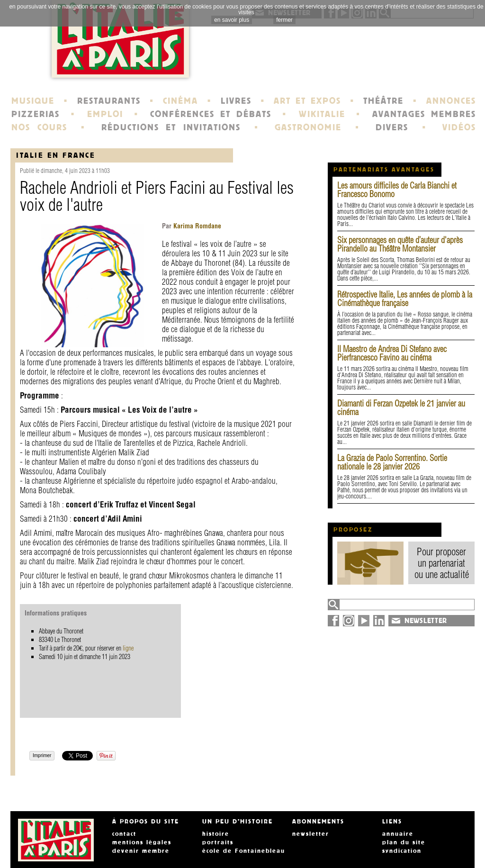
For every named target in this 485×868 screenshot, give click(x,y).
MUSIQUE (33, 101)
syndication (402, 851)
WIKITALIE (322, 114)
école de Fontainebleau (244, 851)
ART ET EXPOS (307, 101)
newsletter (311, 834)
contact (124, 834)
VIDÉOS (459, 127)
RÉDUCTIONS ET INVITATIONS (171, 127)
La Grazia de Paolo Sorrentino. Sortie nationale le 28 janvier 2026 (392, 462)
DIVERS (392, 127)
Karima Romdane (196, 226)
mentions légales (142, 842)
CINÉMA (180, 101)
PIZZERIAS (36, 114)
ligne (128, 648)
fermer (284, 20)
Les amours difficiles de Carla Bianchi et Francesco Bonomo (397, 190)
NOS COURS (39, 127)
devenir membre (141, 851)
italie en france (56, 155)
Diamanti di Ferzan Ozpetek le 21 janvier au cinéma (401, 408)
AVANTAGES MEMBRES (424, 114)
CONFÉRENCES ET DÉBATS (211, 114)
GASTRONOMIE (308, 127)
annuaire (398, 834)
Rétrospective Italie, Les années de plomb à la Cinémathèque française (405, 299)
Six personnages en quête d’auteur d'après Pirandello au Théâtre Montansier (400, 244)
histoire (216, 834)
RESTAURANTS (109, 101)
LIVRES (236, 101)
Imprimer (42, 755)
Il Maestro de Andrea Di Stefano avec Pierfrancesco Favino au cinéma (392, 353)
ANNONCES (451, 101)
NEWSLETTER (426, 621)
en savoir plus (232, 20)
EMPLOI (105, 114)
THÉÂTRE (383, 101)
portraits (218, 842)
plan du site (404, 842)
